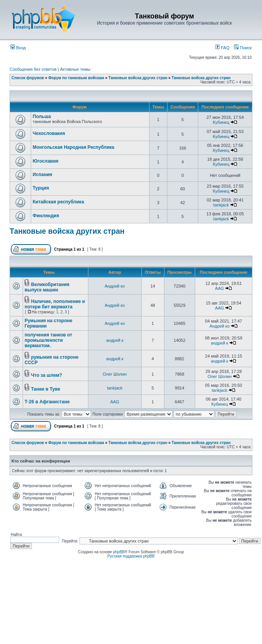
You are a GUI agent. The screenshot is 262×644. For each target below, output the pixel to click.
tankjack (221, 205)
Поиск (243, 48)
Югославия (46, 161)
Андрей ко (114, 286)
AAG (220, 288)
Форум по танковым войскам (76, 78)
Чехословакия (49, 133)
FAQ (222, 48)
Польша (42, 116)
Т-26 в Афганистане (47, 402)
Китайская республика (58, 202)
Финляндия (46, 216)
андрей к (115, 340)
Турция (41, 188)
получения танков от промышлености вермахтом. (48, 340)
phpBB (119, 552)
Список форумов (28, 78)
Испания (42, 175)
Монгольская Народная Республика (73, 147)
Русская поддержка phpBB (131, 556)
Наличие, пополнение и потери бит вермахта (55, 304)
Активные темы (75, 69)
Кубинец (221, 122)
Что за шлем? (47, 375)
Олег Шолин (115, 374)
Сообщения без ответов (33, 69)
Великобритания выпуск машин (47, 287)
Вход (18, 48)
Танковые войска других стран (138, 78)
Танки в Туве (46, 389)
